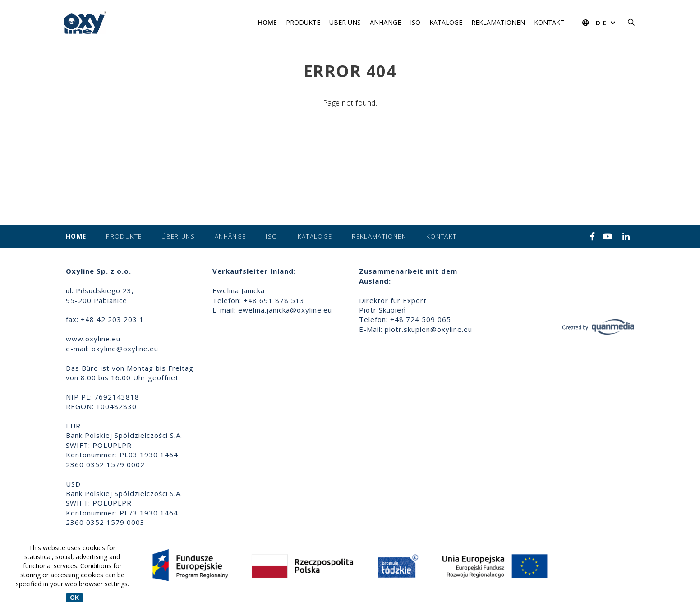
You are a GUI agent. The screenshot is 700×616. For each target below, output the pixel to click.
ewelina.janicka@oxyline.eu (285, 310)
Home (267, 22)
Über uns (345, 22)
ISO (415, 22)
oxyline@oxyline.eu (125, 349)
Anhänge (385, 22)
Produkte (303, 22)
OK (74, 598)
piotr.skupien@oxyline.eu (428, 329)
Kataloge (446, 22)
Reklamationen (498, 22)
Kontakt (549, 22)
